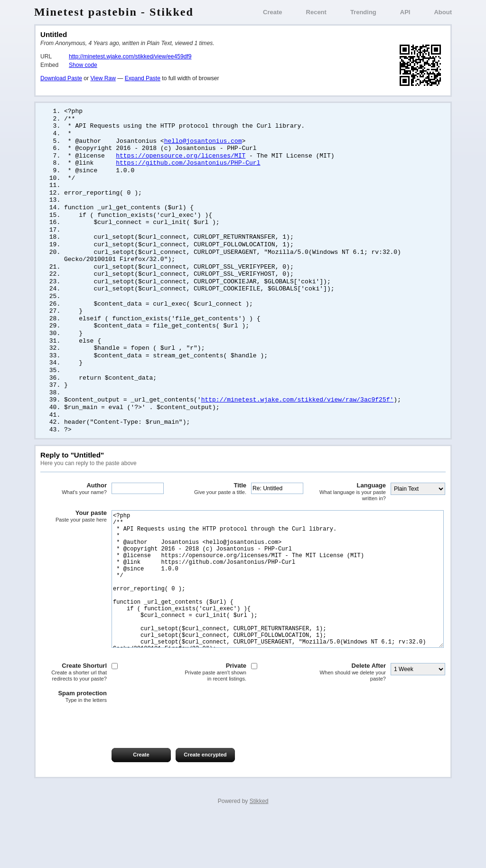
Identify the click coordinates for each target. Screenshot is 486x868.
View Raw (103, 78)
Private (213, 721)
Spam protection (74, 746)
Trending (363, 12)
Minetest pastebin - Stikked (114, 12)
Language (353, 512)
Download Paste (61, 78)
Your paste (74, 537)
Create (272, 12)
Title (213, 509)
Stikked (259, 850)
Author (74, 509)
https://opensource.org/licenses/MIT (181, 159)
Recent (316, 12)
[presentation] (112, 771)
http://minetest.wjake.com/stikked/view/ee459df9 (130, 56)
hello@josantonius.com (203, 143)
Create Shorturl (74, 721)
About (443, 12)
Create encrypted (205, 803)
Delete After (353, 721)
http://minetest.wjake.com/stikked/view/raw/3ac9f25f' (298, 418)
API (405, 12)
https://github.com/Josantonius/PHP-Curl (188, 167)
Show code (83, 65)
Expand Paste (143, 78)
